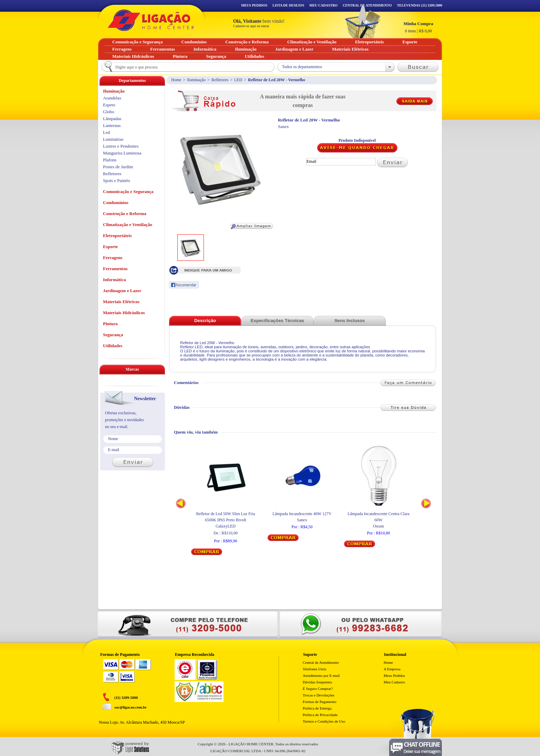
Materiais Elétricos (121, 302)
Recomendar (184, 285)
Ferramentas (115, 269)
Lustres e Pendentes (121, 146)
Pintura (110, 324)
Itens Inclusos (350, 321)
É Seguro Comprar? (318, 689)
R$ (418, 27)
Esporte (110, 247)
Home (176, 80)
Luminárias (113, 139)
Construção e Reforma (125, 214)
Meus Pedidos (254, 5)
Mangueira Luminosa (122, 153)
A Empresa (392, 669)
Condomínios (116, 203)
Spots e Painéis (117, 180)
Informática (114, 280)
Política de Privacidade (320, 715)
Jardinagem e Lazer (122, 291)
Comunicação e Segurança (128, 191)
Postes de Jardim (118, 167)
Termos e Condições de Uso (324, 721)
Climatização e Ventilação (128, 225)
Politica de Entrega (317, 708)
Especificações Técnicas (277, 321)
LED (238, 80)
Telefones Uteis (315, 669)
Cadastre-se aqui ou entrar (251, 26)
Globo (109, 112)
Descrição (205, 321)
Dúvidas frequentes (317, 682)
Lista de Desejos (288, 5)
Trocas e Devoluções (319, 695)
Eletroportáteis (117, 236)
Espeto (109, 105)
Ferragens (113, 258)
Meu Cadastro (323, 5)
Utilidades (113, 346)
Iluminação (196, 80)
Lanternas (112, 125)
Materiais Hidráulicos (124, 313)
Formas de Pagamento (320, 702)
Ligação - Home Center (151, 20)
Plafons (110, 160)
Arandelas (112, 98)
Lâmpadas (112, 119)
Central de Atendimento (321, 662)
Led (106, 132)
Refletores (220, 80)
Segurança (113, 335)
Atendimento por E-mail (321, 675)
